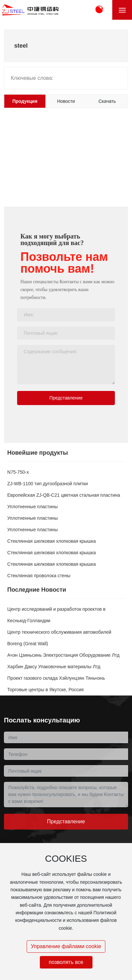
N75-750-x (18, 472)
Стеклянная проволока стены (39, 576)
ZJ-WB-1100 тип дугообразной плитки (48, 484)
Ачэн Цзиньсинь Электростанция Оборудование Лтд (63, 655)
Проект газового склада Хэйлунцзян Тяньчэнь (56, 678)
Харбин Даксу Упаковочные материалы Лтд (54, 667)
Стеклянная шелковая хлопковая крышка (52, 541)
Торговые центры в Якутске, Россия (45, 690)
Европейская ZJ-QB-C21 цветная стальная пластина (64, 495)
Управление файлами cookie (66, 946)
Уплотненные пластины (32, 507)
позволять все (66, 962)
